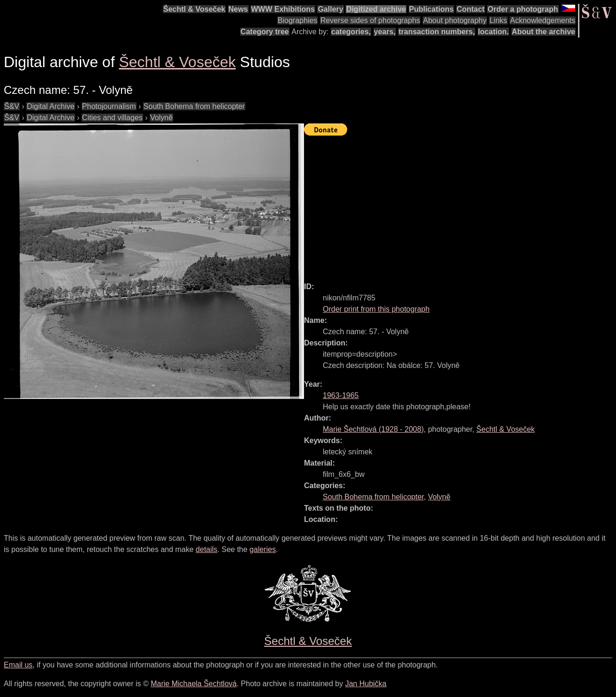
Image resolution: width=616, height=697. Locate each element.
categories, (351, 32)
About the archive (544, 32)
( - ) (373, 429)
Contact (471, 9)
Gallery (330, 9)
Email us (18, 665)
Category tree (265, 32)
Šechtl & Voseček (194, 9)
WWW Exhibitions (283, 9)
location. (494, 32)
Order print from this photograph (376, 309)
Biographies (298, 20)
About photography (455, 20)
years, (385, 32)
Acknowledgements (543, 20)
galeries (263, 549)
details (206, 549)
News (238, 9)
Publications (431, 9)
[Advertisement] (460, 205)
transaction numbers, (437, 32)
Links (498, 20)
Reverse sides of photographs (370, 20)
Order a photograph (523, 9)
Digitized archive (376, 9)
